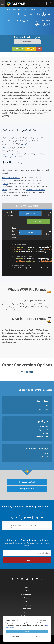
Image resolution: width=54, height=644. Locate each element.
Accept (27, 632)
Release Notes (42, 436)
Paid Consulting (26, 616)
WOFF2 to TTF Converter (36, 189)
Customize (16, 637)
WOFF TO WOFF (27, 372)
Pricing (30, 49)
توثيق (46, 406)
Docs (26, 602)
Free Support (26, 609)
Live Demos (26, 605)
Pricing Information (27, 489)
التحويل (33, 9)
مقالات (45, 433)
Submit (27, 560)
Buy (39, 49)
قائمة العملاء (43, 453)
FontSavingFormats (10, 157)
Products (7, 9)
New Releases (26, 594)
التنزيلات (5, 183)
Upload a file (30, 214)
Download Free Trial (27, 482)
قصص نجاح (44, 457)
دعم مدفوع (44, 429)
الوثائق (25, 144)
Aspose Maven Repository (11, 177)
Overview (28, 42)
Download (18, 49)
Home (26, 587)
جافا (26, 9)
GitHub (4, 189)
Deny (38, 637)
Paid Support (26, 612)
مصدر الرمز (43, 409)
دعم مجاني (44, 426)
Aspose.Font (17, 9)
